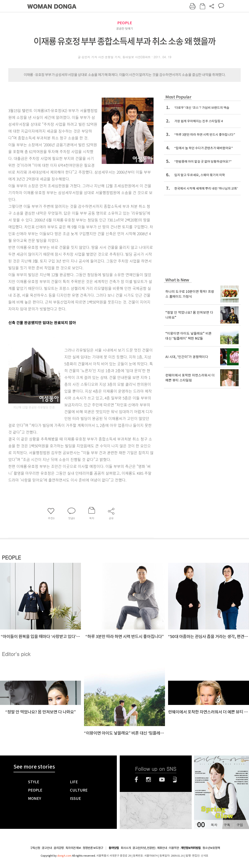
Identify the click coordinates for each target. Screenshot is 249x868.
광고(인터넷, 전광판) (144, 848)
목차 (214, 825)
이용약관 (174, 848)
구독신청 (35, 848)
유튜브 (162, 780)
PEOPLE (125, 23)
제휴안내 (162, 848)
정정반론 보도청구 (93, 848)
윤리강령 (59, 848)
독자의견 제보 (73, 848)
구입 (240, 825)
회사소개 (126, 848)
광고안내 (47, 848)
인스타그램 (148, 780)
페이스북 (136, 780)
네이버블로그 (175, 780)
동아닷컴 (114, 848)
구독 (227, 825)
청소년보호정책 (211, 848)
